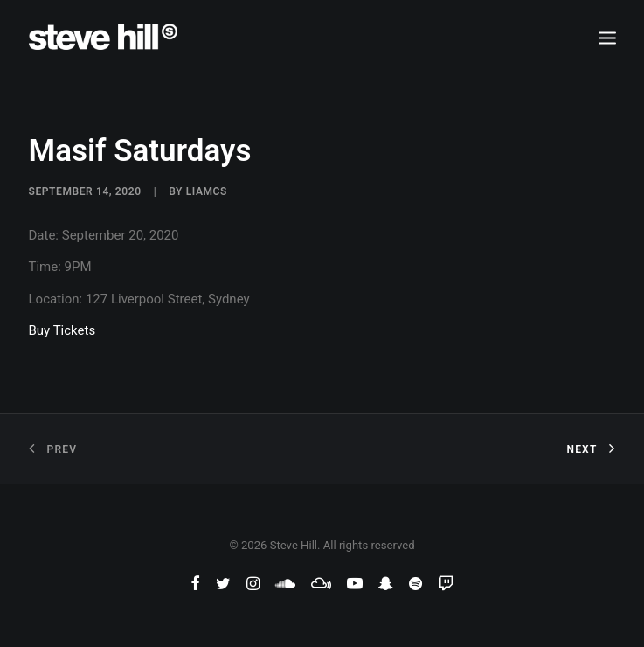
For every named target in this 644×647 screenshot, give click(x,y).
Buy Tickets (62, 330)
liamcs (207, 191)
